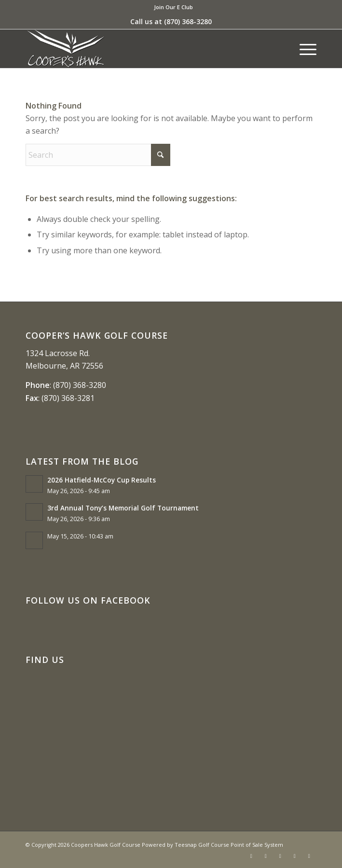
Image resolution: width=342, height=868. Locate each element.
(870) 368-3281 (68, 398)
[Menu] (303, 49)
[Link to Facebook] (251, 856)
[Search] (98, 155)
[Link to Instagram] (280, 856)
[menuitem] (173, 7)
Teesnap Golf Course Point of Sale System (229, 845)
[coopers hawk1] (142, 49)
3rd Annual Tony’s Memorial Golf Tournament (123, 508)
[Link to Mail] (309, 856)
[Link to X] (266, 856)
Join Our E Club (173, 7)
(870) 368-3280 (188, 21)
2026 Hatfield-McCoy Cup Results (102, 480)
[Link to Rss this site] (295, 856)
